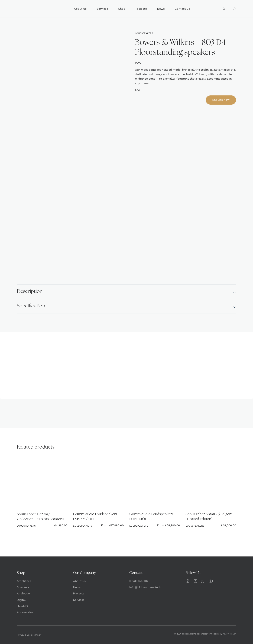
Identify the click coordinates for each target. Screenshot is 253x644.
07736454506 (139, 581)
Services (102, 9)
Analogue (23, 594)
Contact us (182, 9)
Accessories (25, 612)
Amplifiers (24, 581)
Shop (122, 9)
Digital (21, 600)
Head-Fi (22, 606)
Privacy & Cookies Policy (29, 635)
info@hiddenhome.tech (145, 587)
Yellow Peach (229, 634)
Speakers (23, 587)
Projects (141, 9)
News (161, 9)
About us (80, 9)
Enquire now (221, 100)
